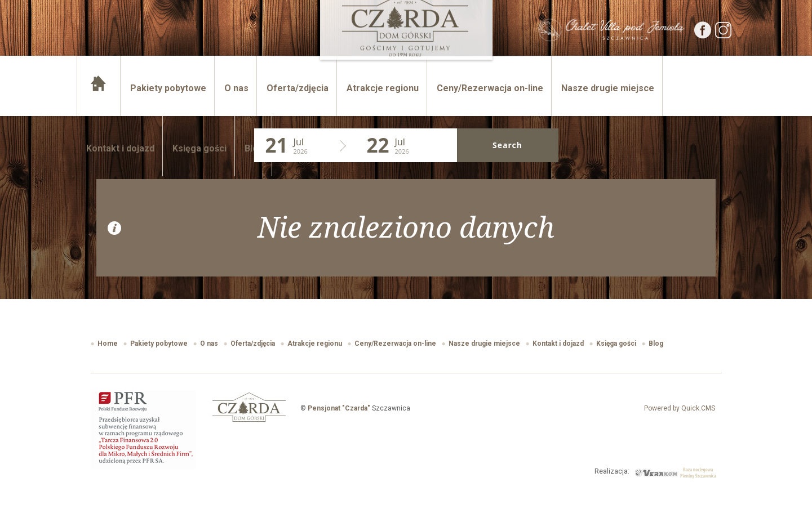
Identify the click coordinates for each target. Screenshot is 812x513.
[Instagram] (724, 36)
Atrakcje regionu (383, 88)
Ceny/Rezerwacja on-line (490, 88)
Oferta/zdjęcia (298, 88)
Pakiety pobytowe (168, 88)
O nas (236, 88)
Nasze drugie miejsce (608, 88)
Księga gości (199, 148)
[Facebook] (703, 36)
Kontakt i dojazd (120, 148)
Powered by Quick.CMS (680, 408)
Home (99, 88)
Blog (254, 148)
